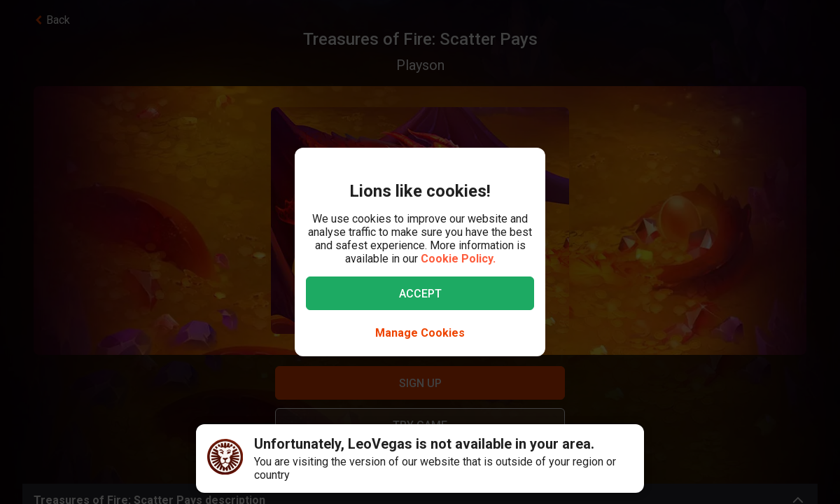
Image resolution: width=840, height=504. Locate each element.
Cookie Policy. (458, 259)
